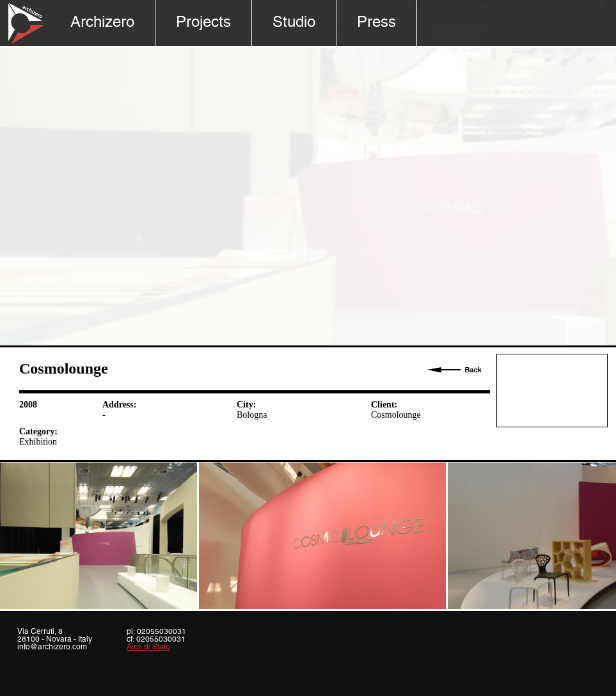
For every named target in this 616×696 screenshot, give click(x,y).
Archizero (102, 23)
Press (376, 23)
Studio (294, 23)
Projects (203, 23)
